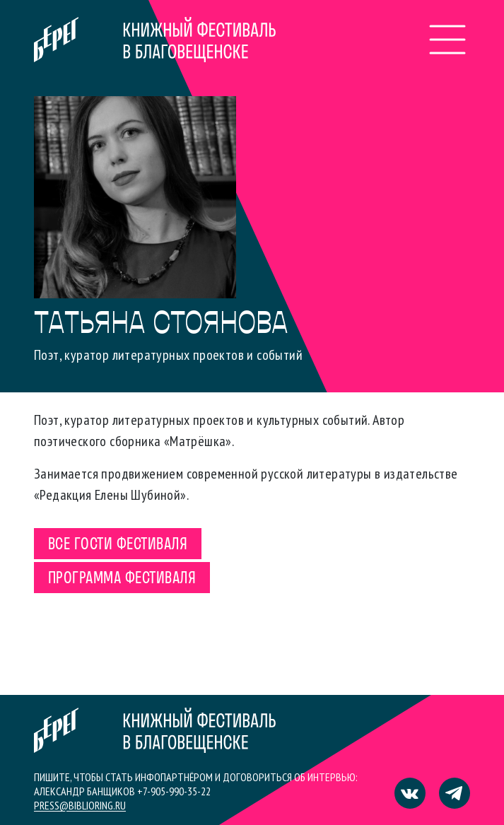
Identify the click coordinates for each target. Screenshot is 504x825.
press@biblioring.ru (80, 805)
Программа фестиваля (122, 579)
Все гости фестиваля (118, 545)
